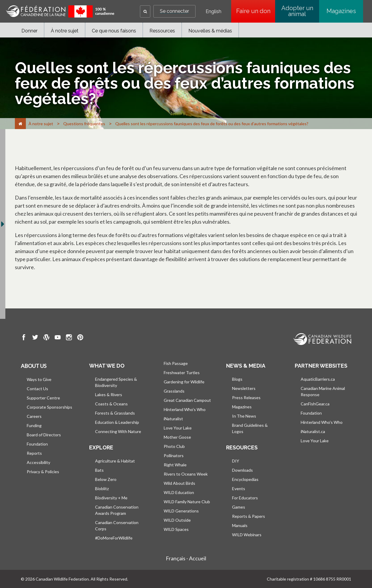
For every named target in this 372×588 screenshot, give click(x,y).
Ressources (162, 31)
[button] (145, 11)
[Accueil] (20, 124)
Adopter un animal (297, 11)
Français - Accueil (186, 558)
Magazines (341, 11)
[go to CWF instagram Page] (69, 338)
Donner (29, 31)
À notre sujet (65, 31)
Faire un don (256, 11)
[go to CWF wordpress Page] (46, 338)
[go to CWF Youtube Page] (58, 338)
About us (34, 366)
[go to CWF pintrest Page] (80, 338)
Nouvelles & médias (210, 31)
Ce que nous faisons (114, 31)
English (213, 12)
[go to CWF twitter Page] (35, 338)
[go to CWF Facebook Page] (24, 338)
